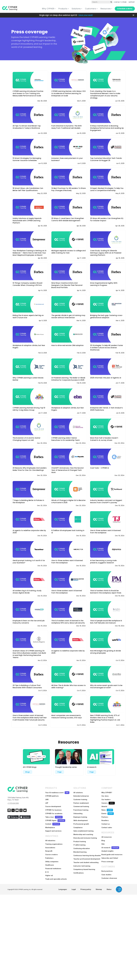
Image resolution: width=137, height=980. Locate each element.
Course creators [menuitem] (51, 850)
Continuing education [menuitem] (82, 844)
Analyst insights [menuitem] (107, 847)
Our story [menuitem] (105, 796)
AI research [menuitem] (110, 844)
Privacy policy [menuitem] (86, 882)
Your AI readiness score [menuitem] (57, 793)
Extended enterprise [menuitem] (81, 796)
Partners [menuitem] (105, 815)
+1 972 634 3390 (13, 803)
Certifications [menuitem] (79, 866)
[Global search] (102, 2)
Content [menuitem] (53, 821)
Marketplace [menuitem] (50, 825)
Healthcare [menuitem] (50, 859)
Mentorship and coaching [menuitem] (83, 831)
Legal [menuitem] (74, 882)
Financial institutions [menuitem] (53, 863)
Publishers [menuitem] (49, 853)
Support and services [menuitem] (53, 828)
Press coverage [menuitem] (107, 856)
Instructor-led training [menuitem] (82, 860)
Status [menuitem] (109, 882)
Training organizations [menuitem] (54, 840)
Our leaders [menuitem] (106, 799)
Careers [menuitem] (108, 802)
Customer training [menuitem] (80, 799)
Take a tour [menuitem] (54, 815)
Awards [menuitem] (104, 805)
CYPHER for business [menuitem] (53, 809)
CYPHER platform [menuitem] (52, 796)
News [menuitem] (107, 809)
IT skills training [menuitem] (79, 841)
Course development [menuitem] (53, 805)
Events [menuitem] (108, 812)
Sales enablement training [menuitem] (83, 828)
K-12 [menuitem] (47, 866)
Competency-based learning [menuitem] (84, 863)
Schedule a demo (125, 9)
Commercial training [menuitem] (81, 805)
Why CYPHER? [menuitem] (107, 792)
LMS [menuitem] (47, 799)
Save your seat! (86, 15)
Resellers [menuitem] (105, 818)
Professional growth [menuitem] (81, 821)
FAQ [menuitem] (103, 840)
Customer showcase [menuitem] (109, 872)
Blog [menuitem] (103, 837)
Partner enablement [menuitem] (81, 802)
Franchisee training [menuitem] (81, 809)
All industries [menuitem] (50, 837)
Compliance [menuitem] (78, 825)
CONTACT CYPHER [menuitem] (120, 2)
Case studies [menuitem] (106, 869)
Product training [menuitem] (80, 837)
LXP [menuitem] (47, 802)
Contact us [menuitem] (106, 821)
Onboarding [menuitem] (78, 812)
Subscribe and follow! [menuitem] (110, 853)
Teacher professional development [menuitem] (87, 853)
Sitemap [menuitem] (99, 882)
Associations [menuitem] (50, 843)
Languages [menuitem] (63, 882)
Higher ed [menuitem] (49, 869)
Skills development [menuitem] (81, 818)
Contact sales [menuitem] (107, 825)
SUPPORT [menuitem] (132, 2)
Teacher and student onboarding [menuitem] (86, 857)
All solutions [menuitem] (78, 792)
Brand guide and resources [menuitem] (112, 850)
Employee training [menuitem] (80, 815)
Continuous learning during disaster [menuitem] (87, 850)
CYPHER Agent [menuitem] (55, 818)
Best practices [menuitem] (107, 866)
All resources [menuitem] (107, 834)
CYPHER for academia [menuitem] (54, 812)
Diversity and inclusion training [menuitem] (85, 834)
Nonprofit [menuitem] (49, 847)
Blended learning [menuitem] (80, 847)
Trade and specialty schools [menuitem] (56, 872)
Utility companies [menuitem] (52, 856)
